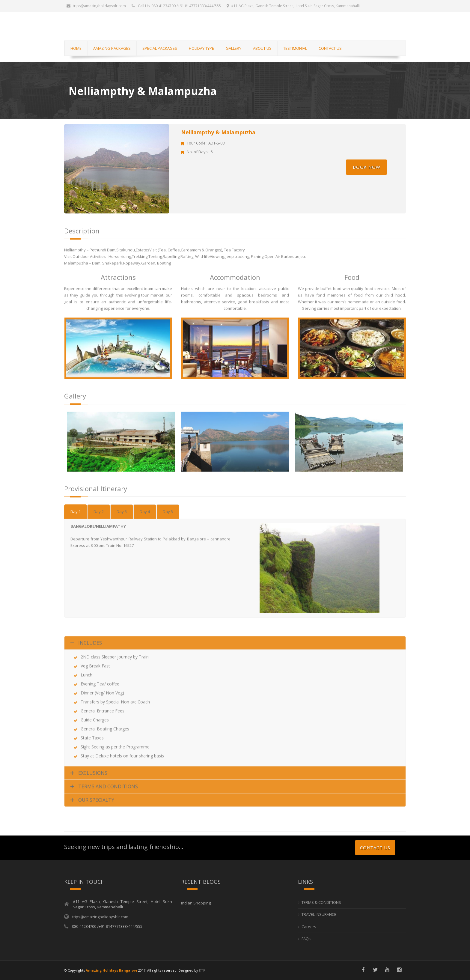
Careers (309, 927)
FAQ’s (306, 939)
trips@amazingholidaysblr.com (96, 6)
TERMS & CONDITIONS (321, 902)
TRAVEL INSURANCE (319, 915)
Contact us (375, 847)
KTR (202, 970)
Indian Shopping (196, 903)
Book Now (366, 167)
